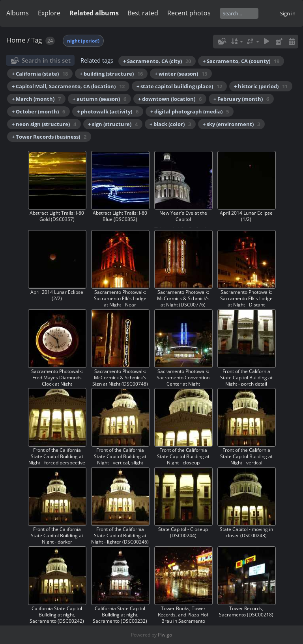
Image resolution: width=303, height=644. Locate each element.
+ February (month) (241, 99)
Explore (49, 13)
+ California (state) (40, 74)
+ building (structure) (111, 74)
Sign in (288, 13)
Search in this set (46, 60)
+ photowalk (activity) (108, 111)
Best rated (143, 13)
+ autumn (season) (99, 99)
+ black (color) (170, 124)
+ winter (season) (181, 74)
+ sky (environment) (231, 124)
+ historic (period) (261, 86)
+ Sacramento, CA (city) (157, 61)
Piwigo (165, 635)
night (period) (83, 41)
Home (16, 40)
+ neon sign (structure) (44, 124)
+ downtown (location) (170, 99)
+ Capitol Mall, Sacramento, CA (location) (68, 86)
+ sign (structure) (113, 124)
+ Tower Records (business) (49, 137)
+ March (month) (36, 99)
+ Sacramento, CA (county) (241, 61)
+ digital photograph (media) (190, 111)
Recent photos (189, 13)
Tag (36, 40)
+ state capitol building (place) (179, 86)
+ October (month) (38, 111)
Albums (18, 13)
